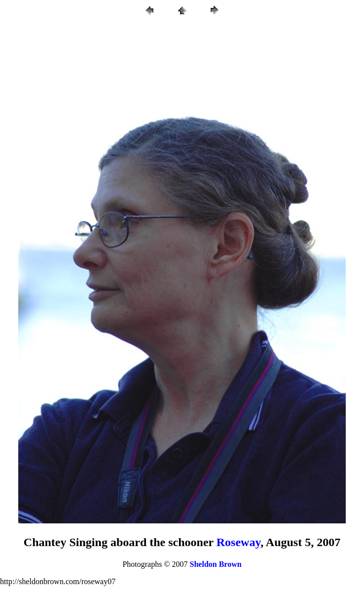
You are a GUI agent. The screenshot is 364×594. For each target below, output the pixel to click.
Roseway (238, 542)
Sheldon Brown (216, 564)
